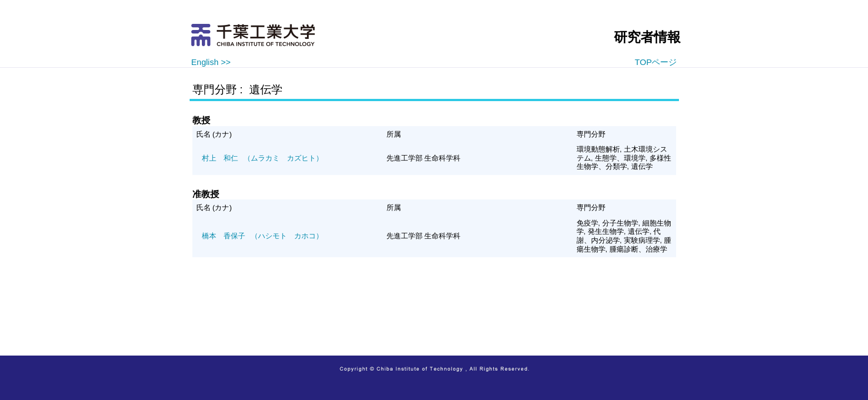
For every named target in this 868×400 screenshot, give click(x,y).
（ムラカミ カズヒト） (263, 158)
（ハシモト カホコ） (263, 236)
